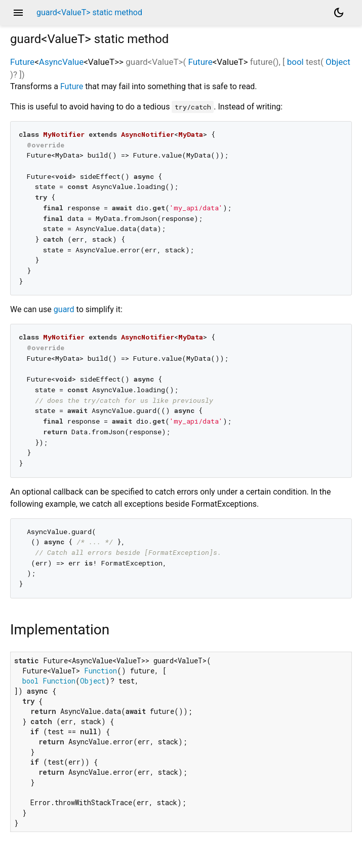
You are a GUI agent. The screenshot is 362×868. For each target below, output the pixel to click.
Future (22, 62)
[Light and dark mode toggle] (339, 13)
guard (64, 309)
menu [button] (18, 13)
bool (295, 62)
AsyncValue (61, 62)
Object (338, 62)
